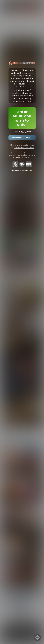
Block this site (26, 170)
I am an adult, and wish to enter (22, 118)
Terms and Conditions (24, 148)
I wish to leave (22, 132)
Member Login (22, 137)
